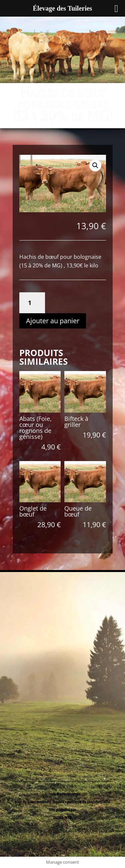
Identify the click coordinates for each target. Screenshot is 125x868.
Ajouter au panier (53, 321)
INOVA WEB (63, 818)
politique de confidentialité (89, 802)
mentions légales (51, 802)
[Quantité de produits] (32, 303)
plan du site (24, 802)
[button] (95, 165)
